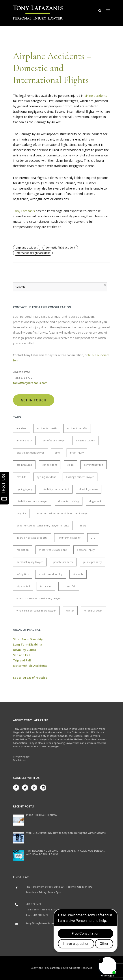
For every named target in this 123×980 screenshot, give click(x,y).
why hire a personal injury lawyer (36, 611)
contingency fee (94, 465)
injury (83, 525)
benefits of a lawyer (54, 440)
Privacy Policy (21, 757)
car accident (50, 465)
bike (57, 453)
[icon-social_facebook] (17, 788)
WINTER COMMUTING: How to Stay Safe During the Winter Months (66, 833)
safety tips (22, 574)
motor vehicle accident (53, 550)
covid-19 (21, 477)
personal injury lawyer (30, 562)
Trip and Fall (22, 660)
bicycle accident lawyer (30, 453)
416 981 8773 (41, 915)
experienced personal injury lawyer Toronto (43, 525)
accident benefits (77, 428)
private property (63, 562)
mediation (23, 550)
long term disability (69, 538)
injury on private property (32, 538)
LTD (93, 538)
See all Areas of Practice (30, 678)
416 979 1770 (34, 904)
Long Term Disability (28, 644)
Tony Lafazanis (24, 211)
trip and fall (69, 586)
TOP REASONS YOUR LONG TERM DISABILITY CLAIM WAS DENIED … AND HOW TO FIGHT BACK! (66, 852)
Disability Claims (24, 650)
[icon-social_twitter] (26, 788)
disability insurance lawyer (32, 501)
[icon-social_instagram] (43, 788)
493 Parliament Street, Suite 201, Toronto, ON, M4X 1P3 (59, 887)
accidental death (47, 428)
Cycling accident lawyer (80, 477)
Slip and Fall (22, 655)
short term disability (51, 574)
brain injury (77, 453)
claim (70, 465)
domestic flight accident (60, 248)
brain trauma (24, 465)
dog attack (95, 501)
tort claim (46, 586)
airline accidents (96, 96)
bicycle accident (86, 440)
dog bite (21, 513)
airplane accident (27, 248)
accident (22, 428)
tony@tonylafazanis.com (41, 923)
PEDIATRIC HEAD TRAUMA (41, 815)
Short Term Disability (28, 639)
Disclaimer (20, 760)
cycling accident (46, 477)
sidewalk (78, 574)
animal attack (24, 440)
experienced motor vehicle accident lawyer (63, 513)
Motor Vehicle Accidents (30, 666)
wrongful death (93, 611)
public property (93, 562)
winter (70, 611)
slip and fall (23, 586)
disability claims (89, 489)
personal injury (86, 550)
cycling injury (24, 489)
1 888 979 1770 (48, 909)
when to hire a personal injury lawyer (39, 598)
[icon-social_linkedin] (35, 788)
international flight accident (33, 253)
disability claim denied (56, 489)
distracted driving (69, 501)
